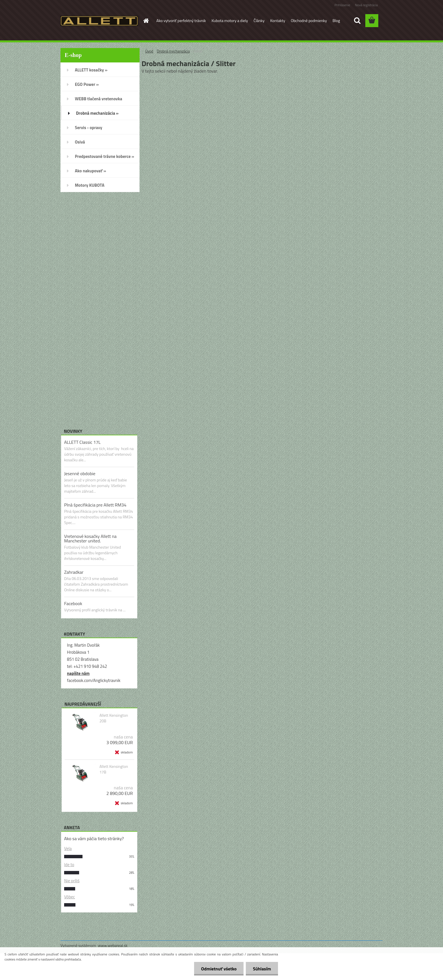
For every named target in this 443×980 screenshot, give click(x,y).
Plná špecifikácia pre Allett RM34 (95, 505)
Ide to (69, 865)
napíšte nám (78, 673)
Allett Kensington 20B (114, 718)
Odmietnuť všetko (219, 969)
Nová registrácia (366, 5)
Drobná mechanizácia (173, 51)
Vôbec (70, 897)
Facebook (73, 603)
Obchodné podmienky (309, 20)
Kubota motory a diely (230, 20)
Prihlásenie (342, 5)
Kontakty (278, 20)
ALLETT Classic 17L (82, 442)
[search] (357, 21)
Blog (336, 20)
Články (259, 20)
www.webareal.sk (113, 945)
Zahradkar (74, 572)
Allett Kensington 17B (114, 769)
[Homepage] (146, 21)
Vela (68, 848)
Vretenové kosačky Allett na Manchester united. (90, 538)
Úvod (149, 51)
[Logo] (99, 21)
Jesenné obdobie (80, 473)
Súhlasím (262, 969)
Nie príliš (72, 881)
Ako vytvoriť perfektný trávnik (181, 20)
